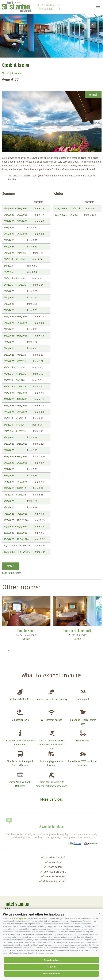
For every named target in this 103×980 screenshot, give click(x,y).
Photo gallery (55, 867)
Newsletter (55, 862)
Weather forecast (55, 876)
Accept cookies (52, 960)
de (59, 5)
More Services (51, 799)
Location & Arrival (55, 858)
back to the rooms (12, 573)
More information (51, 974)
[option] (51, 29)
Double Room (26, 630)
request (93, 94)
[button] (99, 913)
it (59, 9)
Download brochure (55, 872)
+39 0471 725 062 (45, 5)
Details (26, 639)
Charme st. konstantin (77, 630)
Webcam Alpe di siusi (55, 881)
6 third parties (20, 918)
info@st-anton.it (46, 9)
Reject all (51, 967)
